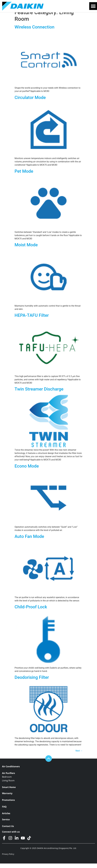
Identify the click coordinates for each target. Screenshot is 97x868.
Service (6, 824)
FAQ (4, 811)
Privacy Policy (8, 859)
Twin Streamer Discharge (39, 394)
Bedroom (7, 781)
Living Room (8, 785)
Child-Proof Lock (31, 611)
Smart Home (9, 792)
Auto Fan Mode (29, 541)
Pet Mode (24, 176)
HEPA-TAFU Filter (32, 320)
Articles (6, 818)
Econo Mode (27, 471)
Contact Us (8, 831)
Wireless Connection (34, 31)
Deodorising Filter (32, 682)
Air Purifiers (9, 778)
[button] (93, 6)
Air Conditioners (11, 771)
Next (79, 755)
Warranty (7, 798)
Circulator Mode (30, 102)
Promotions (8, 805)
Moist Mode (26, 249)
